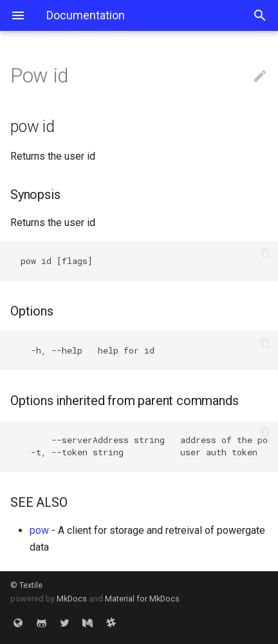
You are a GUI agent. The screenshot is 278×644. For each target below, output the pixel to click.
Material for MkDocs (142, 599)
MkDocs (72, 599)
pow (39, 530)
